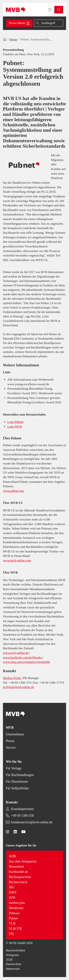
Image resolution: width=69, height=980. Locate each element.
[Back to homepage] (16, 10)
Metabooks (16, 908)
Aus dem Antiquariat (23, 861)
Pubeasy (14, 913)
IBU (12, 887)
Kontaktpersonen (22, 809)
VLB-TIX (15, 929)
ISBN (13, 892)
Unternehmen (15, 734)
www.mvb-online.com (17, 560)
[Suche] (48, 23)
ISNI (12, 898)
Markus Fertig (12, 678)
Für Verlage (14, 768)
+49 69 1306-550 (22, 816)
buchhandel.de (18, 872)
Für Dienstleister (17, 782)
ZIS (11, 934)
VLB (12, 923)
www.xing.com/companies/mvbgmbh (26, 662)
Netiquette (12, 955)
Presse (13, 39)
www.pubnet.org (13, 491)
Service (11, 748)
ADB (12, 856)
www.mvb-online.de (16, 653)
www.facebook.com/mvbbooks (22, 657)
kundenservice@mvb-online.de (32, 822)
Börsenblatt (16, 867)
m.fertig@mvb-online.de (18, 687)
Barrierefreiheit (16, 950)
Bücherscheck (18, 882)
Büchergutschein (20, 877)
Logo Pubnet (15, 422)
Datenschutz (14, 964)
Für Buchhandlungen (20, 775)
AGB (9, 960)
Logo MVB (15, 427)
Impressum (13, 969)
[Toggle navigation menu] (50, 10)
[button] (59, 10)
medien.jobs (17, 903)
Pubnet (13, 918)
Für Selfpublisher (17, 788)
